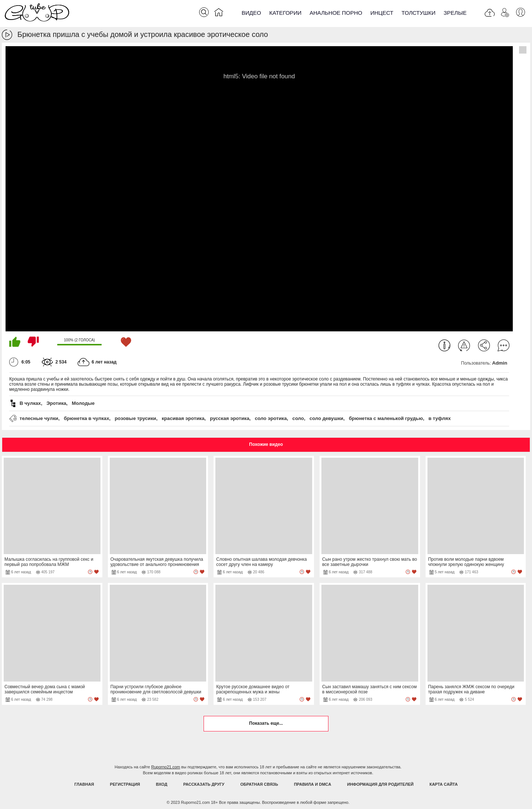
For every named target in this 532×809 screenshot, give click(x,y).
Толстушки (419, 13)
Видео (251, 13)
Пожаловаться (464, 345)
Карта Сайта (443, 784)
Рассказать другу (204, 784)
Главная (84, 784)
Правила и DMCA (313, 784)
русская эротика (229, 418)
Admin (500, 363)
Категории (285, 13)
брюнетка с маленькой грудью (386, 418)
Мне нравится (15, 342)
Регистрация (125, 784)
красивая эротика (183, 418)
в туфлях (440, 418)
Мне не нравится (33, 342)
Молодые (83, 403)
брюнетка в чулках (87, 418)
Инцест (382, 13)
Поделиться (484, 345)
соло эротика (271, 418)
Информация (444, 345)
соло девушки (327, 418)
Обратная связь (259, 784)
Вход (162, 784)
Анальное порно (336, 13)
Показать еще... (266, 723)
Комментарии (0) (504, 345)
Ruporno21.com (166, 767)
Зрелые (455, 13)
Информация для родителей (381, 784)
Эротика (57, 403)
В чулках (30, 403)
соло (298, 418)
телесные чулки (39, 418)
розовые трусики (136, 418)
